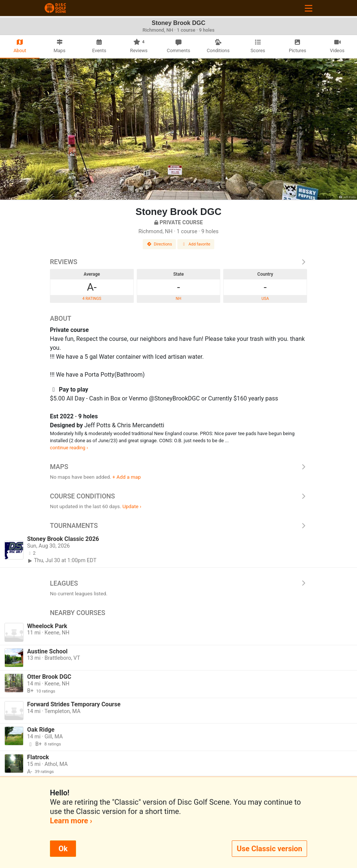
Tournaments (178, 526)
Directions (159, 244)
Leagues (178, 583)
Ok (63, 849)
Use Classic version (269, 849)
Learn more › (71, 821)
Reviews (178, 262)
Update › (132, 506)
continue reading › (69, 448)
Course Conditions (178, 496)
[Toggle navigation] (309, 8)
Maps (178, 467)
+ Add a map (127, 477)
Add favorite (196, 244)
